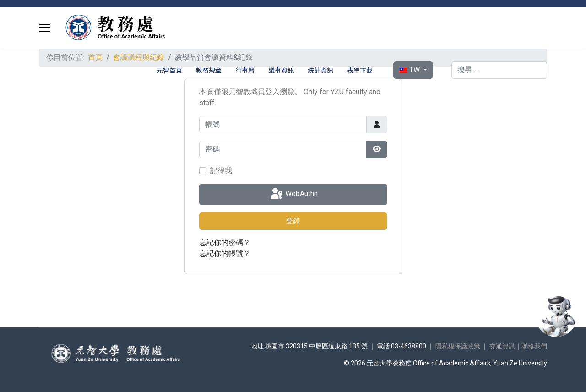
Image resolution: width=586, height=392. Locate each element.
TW (410, 70)
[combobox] (499, 70)
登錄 (293, 221)
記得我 (221, 171)
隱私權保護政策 (458, 346)
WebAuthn (293, 194)
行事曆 (245, 70)
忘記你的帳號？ (225, 253)
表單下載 (360, 70)
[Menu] (45, 28)
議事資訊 (281, 70)
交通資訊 (502, 346)
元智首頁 (169, 70)
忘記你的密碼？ (225, 242)
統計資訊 (320, 70)
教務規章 (209, 70)
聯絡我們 (534, 346)
